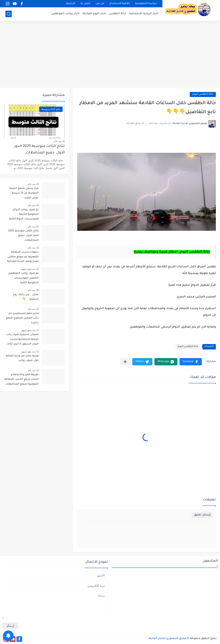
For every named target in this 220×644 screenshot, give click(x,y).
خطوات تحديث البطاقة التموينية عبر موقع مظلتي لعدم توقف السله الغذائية (23, 257)
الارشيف (70, 4)
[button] (191, 362)
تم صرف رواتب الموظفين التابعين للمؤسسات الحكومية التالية (23, 278)
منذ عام (58, 141)
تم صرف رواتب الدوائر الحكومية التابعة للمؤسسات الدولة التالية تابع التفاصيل (24, 215)
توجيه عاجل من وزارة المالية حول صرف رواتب (22, 358)
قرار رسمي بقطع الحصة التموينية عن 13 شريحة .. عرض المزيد (24, 193)
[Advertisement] (110, 54)
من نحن (100, 4)
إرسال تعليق (202, 515)
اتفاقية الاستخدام (120, 4)
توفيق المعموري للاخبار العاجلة (168, 639)
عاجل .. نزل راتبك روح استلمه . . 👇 (26, 297)
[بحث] (9, 14)
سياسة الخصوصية (146, 4)
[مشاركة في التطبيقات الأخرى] (125, 362)
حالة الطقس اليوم (203, 94)
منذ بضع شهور (28, 269)
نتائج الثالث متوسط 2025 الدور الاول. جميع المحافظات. (39, 150)
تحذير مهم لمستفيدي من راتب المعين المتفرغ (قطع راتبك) (22, 318)
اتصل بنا (85, 4)
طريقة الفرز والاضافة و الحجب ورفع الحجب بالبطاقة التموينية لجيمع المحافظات (21, 379)
